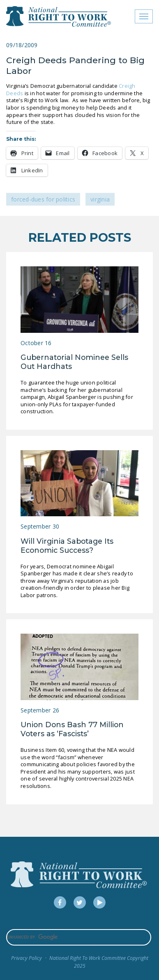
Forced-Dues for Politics (43, 199)
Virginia (100, 199)
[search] (79, 937)
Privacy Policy (26, 958)
